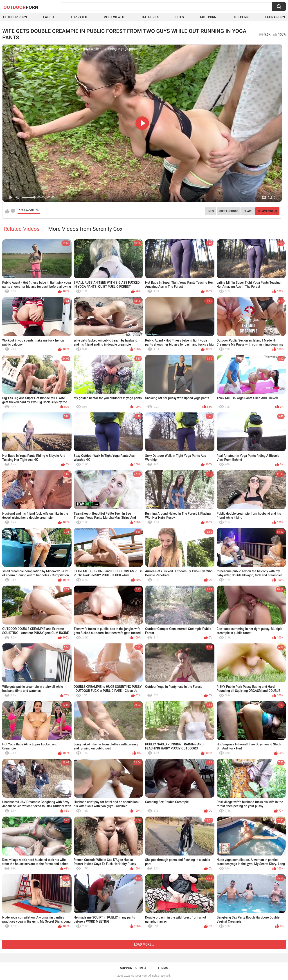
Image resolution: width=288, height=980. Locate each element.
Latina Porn (275, 17)
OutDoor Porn (139, 976)
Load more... (144, 944)
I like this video (7, 211)
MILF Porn (208, 17)
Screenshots (229, 211)
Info (211, 211)
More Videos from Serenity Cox (85, 229)
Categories (150, 17)
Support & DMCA (133, 968)
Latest (49, 17)
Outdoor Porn (15, 17)
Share (248, 211)
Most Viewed (114, 17)
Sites (180, 17)
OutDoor (21, 7)
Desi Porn (241, 17)
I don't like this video (13, 211)
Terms (163, 968)
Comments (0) (267, 211)
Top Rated (79, 17)
